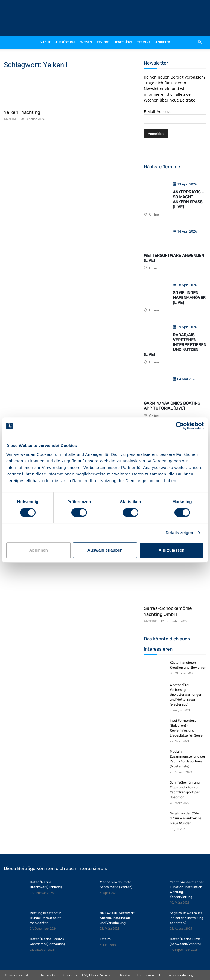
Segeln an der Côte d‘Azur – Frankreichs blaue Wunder (186, 818)
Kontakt (126, 975)
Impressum (145, 975)
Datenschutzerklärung (176, 975)
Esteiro (105, 939)
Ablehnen (39, 550)
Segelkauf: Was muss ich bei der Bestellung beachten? (186, 918)
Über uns (70, 975)
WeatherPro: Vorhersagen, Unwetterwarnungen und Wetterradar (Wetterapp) (186, 695)
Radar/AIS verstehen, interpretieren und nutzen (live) (175, 345)
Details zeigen (179, 533)
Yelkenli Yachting (22, 112)
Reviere (103, 42)
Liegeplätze (123, 42)
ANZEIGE (10, 119)
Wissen (86, 42)
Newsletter (49, 975)
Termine (144, 42)
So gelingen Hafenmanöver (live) (189, 298)
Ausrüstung (65, 42)
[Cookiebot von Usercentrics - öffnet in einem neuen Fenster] (180, 426)
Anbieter (163, 42)
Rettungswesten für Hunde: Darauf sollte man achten (46, 918)
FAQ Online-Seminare (98, 975)
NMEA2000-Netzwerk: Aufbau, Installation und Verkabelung (117, 918)
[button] (200, 42)
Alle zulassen (172, 550)
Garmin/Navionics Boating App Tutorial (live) (172, 406)
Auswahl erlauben (105, 550)
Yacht (45, 42)
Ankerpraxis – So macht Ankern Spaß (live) (188, 199)
